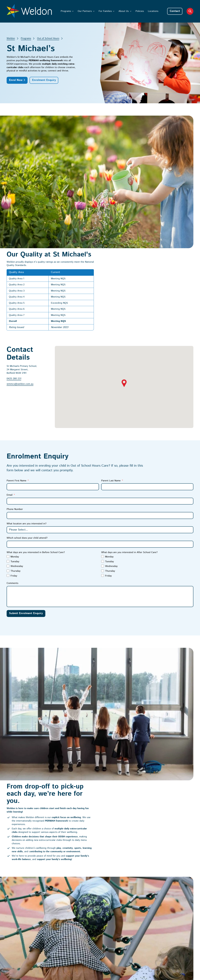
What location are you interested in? (27, 388)
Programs (66, 11)
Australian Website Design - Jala (176, 944)
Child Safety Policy (21, 915)
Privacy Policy (147, 944)
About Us (124, 11)
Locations (153, 11)
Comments (12, 448)
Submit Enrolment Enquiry (26, 478)
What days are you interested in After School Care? (129, 417)
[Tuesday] (8, 426)
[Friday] (8, 440)
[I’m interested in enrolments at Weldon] (137, 913)
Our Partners (85, 11)
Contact (175, 11)
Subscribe (144, 922)
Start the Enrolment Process (32, 733)
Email (10, 360)
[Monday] (8, 421)
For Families (105, 11)
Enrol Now (16, 80)
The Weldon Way (120, 847)
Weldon (11, 38)
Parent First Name (16, 345)
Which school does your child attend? (27, 403)
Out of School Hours (48, 38)
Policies (140, 11)
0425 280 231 (14, 243)
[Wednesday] (8, 431)
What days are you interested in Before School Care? (36, 417)
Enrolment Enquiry (44, 80)
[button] (124, 248)
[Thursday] (8, 435)
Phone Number (15, 374)
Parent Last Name (111, 345)
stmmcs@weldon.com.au (20, 249)
